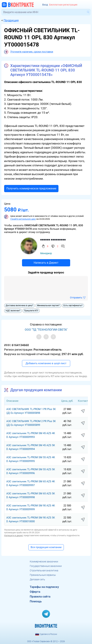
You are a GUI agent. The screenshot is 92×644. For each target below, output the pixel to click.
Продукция (11, 20)
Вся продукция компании (46, 547)
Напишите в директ (14, 536)
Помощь (36, 601)
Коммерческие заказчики (44, 562)
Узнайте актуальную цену (23, 219)
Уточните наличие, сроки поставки (32, 52)
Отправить (76, 298)
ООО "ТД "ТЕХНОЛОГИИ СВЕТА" (46, 330)
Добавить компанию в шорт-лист (46, 363)
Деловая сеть (37, 579)
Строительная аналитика (44, 570)
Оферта (35, 592)
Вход (45, 5)
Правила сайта (40, 596)
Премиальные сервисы (43, 575)
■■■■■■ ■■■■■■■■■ (53, 240)
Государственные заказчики (46, 566)
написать (83, 411)
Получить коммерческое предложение (31, 188)
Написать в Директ (46, 263)
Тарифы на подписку (44, 587)
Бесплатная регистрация (63, 5)
